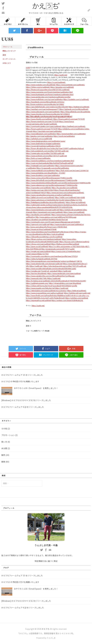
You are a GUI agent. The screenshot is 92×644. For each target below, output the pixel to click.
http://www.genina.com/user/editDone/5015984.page (56, 217)
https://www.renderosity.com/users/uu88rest (64, 273)
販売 (3, 455)
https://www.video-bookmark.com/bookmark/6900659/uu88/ (51, 240)
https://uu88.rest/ (61, 75)
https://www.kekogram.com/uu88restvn (41, 134)
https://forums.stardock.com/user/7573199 (42, 121)
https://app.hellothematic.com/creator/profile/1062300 (47, 107)
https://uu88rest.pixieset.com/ (37, 283)
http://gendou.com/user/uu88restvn (39, 136)
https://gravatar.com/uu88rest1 (62, 87)
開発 (3, 462)
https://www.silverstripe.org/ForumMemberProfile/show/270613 (50, 232)
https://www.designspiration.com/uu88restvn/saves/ (46, 141)
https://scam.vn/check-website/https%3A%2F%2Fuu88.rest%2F (50, 163)
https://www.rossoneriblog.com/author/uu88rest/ (45, 293)
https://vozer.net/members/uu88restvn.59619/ (43, 146)
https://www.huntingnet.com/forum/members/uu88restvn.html (50, 94)
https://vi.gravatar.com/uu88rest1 (39, 188)
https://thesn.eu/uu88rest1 (76, 202)
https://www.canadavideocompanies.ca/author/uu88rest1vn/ (49, 195)
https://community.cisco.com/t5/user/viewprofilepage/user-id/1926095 (53, 222)
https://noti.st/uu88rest (55, 234)
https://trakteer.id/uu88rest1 (79, 107)
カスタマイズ (69, 21)
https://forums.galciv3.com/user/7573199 (69, 119)
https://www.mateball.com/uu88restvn (41, 170)
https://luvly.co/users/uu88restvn (38, 158)
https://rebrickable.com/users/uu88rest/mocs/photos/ (46, 291)
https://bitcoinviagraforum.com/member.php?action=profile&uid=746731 (54, 261)
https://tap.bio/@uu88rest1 (36, 273)
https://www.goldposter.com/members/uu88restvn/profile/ (48, 97)
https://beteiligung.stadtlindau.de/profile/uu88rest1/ (46, 202)
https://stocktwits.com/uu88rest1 (38, 215)
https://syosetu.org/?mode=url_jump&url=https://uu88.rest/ (49, 271)
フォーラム (84, 21)
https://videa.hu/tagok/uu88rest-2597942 (42, 259)
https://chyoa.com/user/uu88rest (38, 244)
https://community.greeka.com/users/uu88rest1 (44, 126)
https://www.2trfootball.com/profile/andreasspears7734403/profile (52, 180)
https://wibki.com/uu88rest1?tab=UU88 (70, 197)
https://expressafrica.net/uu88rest (38, 300)
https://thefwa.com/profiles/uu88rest (65, 244)
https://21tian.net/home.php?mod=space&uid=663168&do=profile (51, 286)
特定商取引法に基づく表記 (46, 561)
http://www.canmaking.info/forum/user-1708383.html (46, 227)
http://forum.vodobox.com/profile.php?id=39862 (45, 104)
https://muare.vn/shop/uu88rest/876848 (41, 229)
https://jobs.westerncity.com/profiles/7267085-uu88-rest (47, 151)
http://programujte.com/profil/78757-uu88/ (58, 249)
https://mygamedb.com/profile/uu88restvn (53, 168)
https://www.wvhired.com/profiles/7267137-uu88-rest (46, 156)
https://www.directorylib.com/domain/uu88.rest (44, 264)
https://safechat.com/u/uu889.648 (39, 139)
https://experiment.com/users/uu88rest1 (48, 212)
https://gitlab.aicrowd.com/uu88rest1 (40, 197)
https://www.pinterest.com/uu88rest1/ (70, 85)
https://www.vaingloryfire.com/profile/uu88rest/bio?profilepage (50, 276)
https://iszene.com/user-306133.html (40, 190)
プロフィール (7, 47)
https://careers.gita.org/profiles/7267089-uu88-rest (45, 153)
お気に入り (7, 63)
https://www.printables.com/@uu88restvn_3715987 (46, 173)
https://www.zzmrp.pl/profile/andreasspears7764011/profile (49, 178)
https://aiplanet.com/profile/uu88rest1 (74, 109)
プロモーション (8, 435)
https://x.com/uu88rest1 (56, 82)
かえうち (46, 629)
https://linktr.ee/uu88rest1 (77, 291)
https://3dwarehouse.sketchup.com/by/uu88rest (44, 237)
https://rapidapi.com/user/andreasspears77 (42, 109)
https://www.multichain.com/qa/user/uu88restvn (44, 99)
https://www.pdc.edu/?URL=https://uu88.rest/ (43, 278)
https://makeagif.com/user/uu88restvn (40, 166)
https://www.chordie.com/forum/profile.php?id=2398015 (48, 114)
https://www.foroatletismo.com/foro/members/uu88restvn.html (50, 161)
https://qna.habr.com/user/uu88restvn (47, 131)
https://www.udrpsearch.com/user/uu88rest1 (43, 112)
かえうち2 (8, 21)
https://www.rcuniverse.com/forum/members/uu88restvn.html (49, 92)
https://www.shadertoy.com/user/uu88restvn (43, 175)
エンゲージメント (9, 59)
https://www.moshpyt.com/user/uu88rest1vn (67, 224)
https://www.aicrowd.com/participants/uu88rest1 (65, 192)
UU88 (28, 67)
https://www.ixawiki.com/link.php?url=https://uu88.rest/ (47, 288)
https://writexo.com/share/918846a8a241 (67, 300)
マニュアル (54, 21)
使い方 (4, 442)
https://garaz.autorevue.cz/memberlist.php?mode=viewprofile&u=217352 (54, 200)
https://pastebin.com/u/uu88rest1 (76, 99)
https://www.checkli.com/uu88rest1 (39, 119)
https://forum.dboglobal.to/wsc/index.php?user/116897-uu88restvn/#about (55, 148)
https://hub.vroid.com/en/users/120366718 (72, 170)
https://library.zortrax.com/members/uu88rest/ (44, 239)
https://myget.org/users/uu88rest (38, 251)
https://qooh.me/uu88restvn (64, 136)
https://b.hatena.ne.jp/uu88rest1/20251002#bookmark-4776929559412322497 (56, 281)
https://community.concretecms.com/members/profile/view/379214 (52, 256)
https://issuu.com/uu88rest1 (74, 212)
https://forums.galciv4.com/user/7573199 (42, 129)
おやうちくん (23, 21)
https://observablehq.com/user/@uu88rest (65, 283)
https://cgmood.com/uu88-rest (38, 224)
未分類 (4, 448)
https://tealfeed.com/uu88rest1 (74, 126)
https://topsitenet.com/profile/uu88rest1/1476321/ (45, 102)
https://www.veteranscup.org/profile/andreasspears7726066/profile (52, 185)
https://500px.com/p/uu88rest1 (38, 87)
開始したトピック (9, 51)
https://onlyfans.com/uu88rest (77, 298)
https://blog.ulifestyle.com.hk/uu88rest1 (75, 112)
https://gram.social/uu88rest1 (37, 246)
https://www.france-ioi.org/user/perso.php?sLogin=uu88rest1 (50, 123)
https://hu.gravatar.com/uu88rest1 (64, 188)
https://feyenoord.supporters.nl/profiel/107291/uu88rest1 (48, 90)
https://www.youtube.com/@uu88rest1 (41, 85)
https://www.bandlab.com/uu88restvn (71, 134)
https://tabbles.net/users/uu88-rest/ (77, 293)
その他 (4, 429)
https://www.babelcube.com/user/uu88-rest (42, 210)
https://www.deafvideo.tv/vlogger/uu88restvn (43, 143)
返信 (4, 55)
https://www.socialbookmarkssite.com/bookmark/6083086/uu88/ (51, 268)
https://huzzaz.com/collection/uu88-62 (74, 242)
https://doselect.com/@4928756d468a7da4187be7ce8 (47, 219)
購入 (38, 21)
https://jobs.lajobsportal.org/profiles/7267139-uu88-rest (65, 266)
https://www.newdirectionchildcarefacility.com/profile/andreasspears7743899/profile (58, 183)
